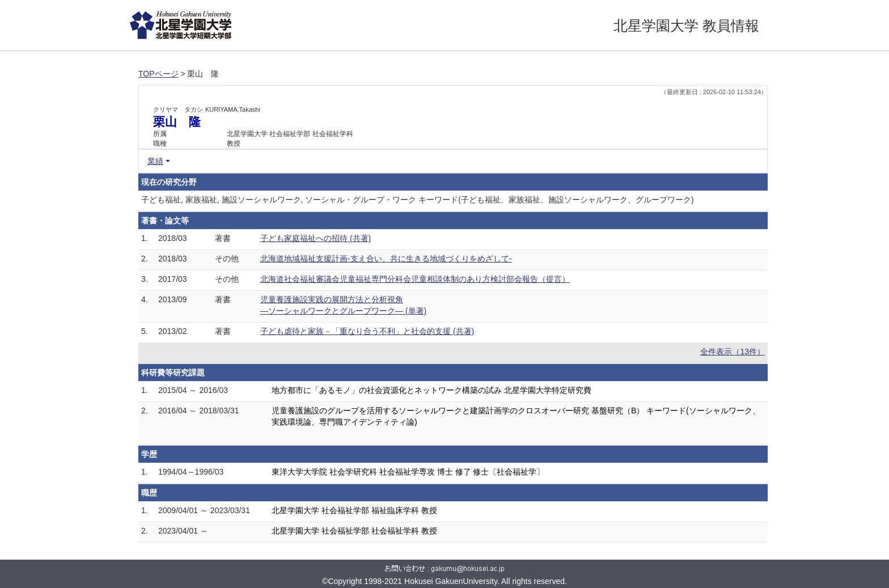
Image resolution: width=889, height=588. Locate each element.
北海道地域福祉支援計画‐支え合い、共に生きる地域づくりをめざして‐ (386, 259)
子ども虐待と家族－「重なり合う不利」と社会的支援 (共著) (367, 331)
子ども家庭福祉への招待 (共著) (316, 238)
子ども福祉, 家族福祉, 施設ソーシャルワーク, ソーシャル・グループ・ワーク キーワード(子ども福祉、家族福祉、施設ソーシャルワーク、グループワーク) (418, 200)
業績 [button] (155, 161)
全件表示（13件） (733, 352)
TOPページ (158, 74)
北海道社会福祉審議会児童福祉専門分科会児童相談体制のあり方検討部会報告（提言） (415, 279)
